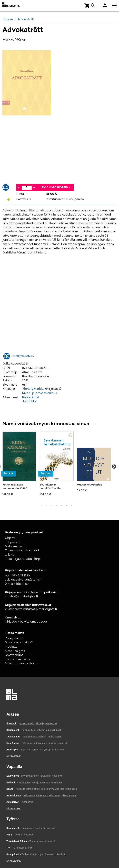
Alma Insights (15, 651)
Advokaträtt (26, 19)
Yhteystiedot (14, 638)
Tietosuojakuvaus (17, 659)
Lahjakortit (13, 542)
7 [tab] (71, 506)
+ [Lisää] (34, 187)
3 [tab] (52, 506)
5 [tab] (62, 506)
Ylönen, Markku (33, 389)
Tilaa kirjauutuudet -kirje (23, 559)
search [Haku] (93, 6)
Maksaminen (14, 546)
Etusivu (8, 19)
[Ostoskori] (87, 5)
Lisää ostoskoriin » (55, 188)
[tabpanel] (19, 465)
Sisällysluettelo (23, 356)
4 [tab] (57, 506)
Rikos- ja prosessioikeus (40, 393)
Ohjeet (10, 538)
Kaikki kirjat (31, 397)
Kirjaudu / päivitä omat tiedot (26, 622)
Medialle (11, 647)
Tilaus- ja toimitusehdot (22, 551)
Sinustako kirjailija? (19, 642)
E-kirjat (10, 555)
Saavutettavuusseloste (21, 664)
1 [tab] (42, 506)
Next (114, 467)
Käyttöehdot (14, 655)
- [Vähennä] (19, 187)
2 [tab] (47, 506)
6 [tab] (67, 506)
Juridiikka (29, 401)
